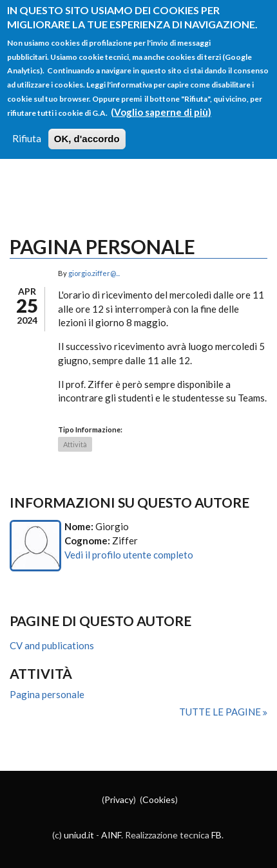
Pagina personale (47, 694)
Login (38, 150)
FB (216, 835)
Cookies (159, 799)
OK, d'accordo (87, 123)
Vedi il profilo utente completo (129, 555)
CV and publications (52, 645)
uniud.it (79, 835)
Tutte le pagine (221, 712)
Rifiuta (27, 122)
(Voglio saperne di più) (161, 95)
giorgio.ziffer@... (94, 273)
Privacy (119, 799)
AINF (111, 835)
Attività (75, 444)
